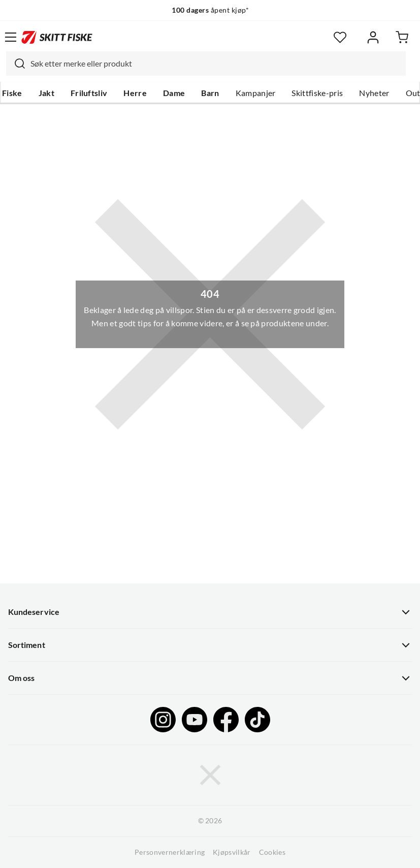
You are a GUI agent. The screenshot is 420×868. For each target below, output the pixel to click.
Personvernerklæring (170, 852)
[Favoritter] (340, 37)
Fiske (12, 93)
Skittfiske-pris (317, 93)
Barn (210, 93)
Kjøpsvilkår (232, 852)
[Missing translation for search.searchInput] (16, 64)
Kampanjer (256, 93)
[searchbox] (216, 64)
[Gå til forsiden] (57, 37)
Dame (174, 93)
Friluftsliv (89, 93)
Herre (135, 93)
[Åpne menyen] (11, 37)
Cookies (272, 852)
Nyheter (374, 93)
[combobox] (206, 64)
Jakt (46, 93)
